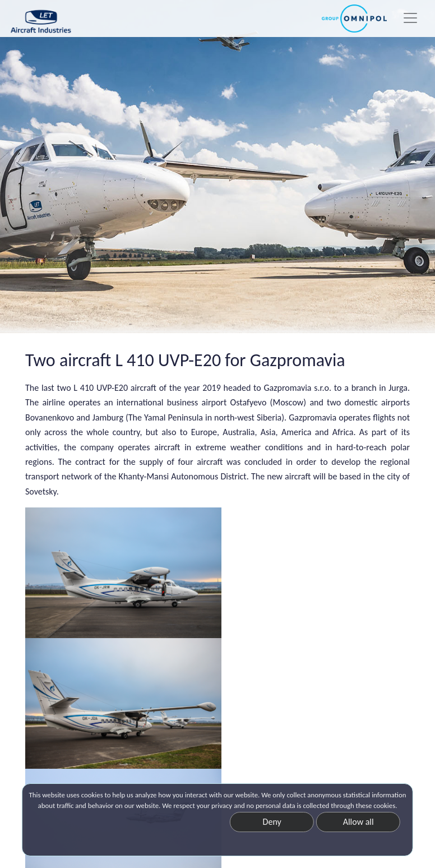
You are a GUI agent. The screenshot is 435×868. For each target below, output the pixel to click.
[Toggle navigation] (410, 18)
